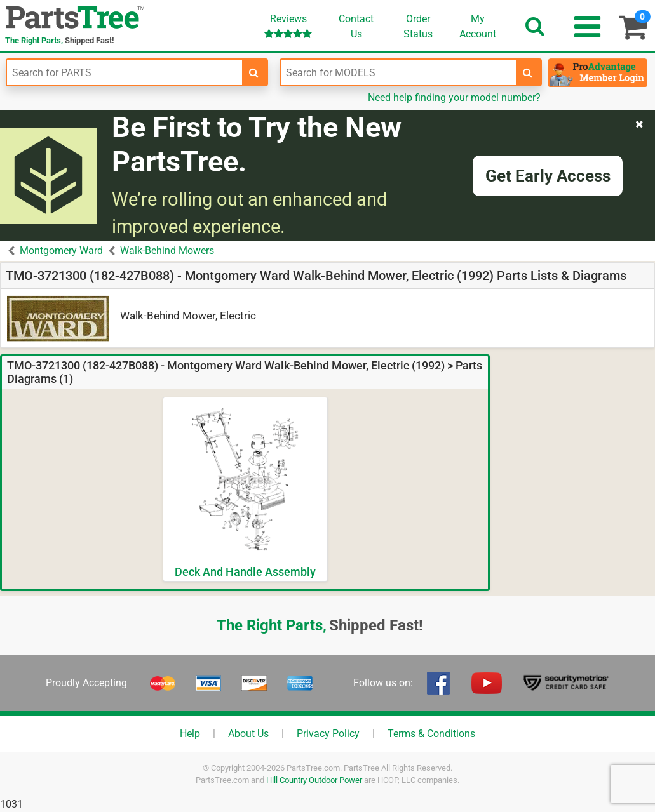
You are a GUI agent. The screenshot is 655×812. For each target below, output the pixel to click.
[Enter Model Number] (398, 72)
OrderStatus (418, 26)
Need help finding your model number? (454, 97)
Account (478, 26)
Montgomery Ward (61, 250)
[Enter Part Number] (125, 72)
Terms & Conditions (431, 734)
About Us (248, 734)
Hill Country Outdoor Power (314, 780)
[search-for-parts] (254, 72)
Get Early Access (548, 176)
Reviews (288, 26)
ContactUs (356, 26)
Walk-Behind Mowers (167, 250)
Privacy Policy (328, 734)
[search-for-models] (528, 72)
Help (190, 734)
